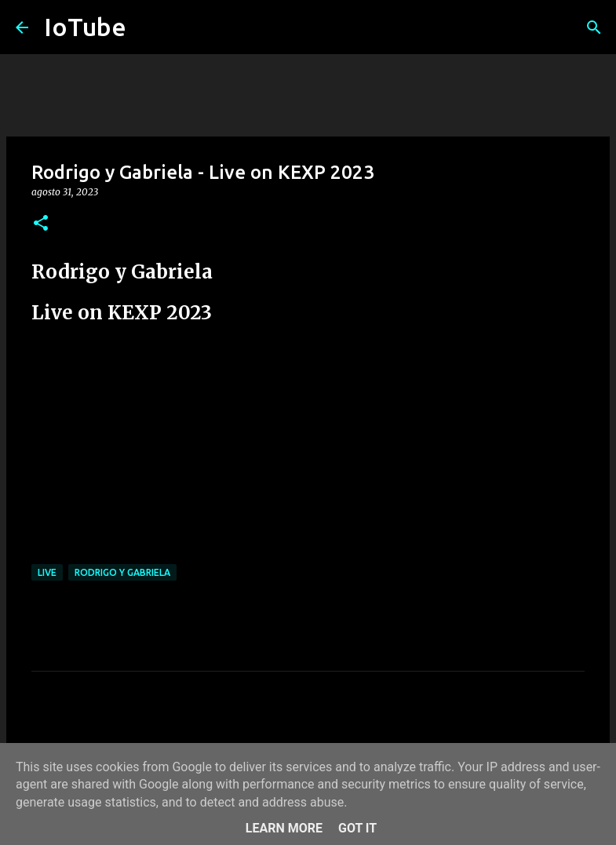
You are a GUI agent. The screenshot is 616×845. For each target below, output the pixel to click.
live (47, 572)
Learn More (284, 828)
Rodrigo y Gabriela (122, 572)
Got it (357, 828)
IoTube (85, 27)
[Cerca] (594, 27)
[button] (41, 224)
